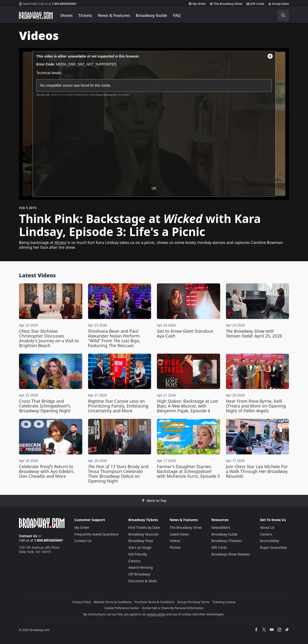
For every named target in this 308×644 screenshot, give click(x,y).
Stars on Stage (140, 547)
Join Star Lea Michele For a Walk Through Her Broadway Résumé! (257, 471)
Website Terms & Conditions (113, 602)
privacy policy (156, 614)
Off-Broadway (139, 574)
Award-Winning (141, 567)
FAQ (177, 15)
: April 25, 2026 (254, 333)
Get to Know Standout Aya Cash (185, 333)
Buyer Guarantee (273, 547)
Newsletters (221, 527)
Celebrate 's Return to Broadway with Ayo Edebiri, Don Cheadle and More (47, 471)
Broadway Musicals (144, 534)
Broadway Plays (141, 541)
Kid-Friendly (138, 554)
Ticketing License (224, 602)
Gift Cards (255, 4)
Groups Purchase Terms (193, 602)
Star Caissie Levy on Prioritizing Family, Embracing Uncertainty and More (118, 406)
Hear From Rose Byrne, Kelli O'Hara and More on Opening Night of (256, 406)
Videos (175, 541)
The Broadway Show (226, 4)
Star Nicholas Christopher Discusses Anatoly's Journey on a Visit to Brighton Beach (49, 338)
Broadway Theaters (227, 541)
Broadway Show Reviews (231, 554)
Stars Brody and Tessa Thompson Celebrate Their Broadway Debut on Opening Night (118, 474)
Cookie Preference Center (122, 608)
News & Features (114, 15)
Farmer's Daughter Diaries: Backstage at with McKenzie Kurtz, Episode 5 (188, 471)
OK (154, 188)
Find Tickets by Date (144, 527)
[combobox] (262, 15)
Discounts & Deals (143, 581)
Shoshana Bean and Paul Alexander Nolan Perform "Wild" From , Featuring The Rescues (114, 338)
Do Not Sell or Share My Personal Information (173, 608)
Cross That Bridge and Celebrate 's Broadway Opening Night (45, 406)
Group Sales (279, 4)
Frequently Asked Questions (96, 534)
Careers (266, 534)
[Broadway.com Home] (36, 15)
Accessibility (269, 541)
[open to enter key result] (283, 15)
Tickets (85, 15)
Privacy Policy (82, 602)
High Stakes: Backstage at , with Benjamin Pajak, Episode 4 (187, 406)
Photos (175, 547)
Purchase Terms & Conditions (155, 602)
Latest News (179, 534)
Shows (67, 15)
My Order (197, 4)
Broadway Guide (151, 15)
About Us (267, 527)
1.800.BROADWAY (48, 4)
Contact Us (28, 536)
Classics (135, 561)
